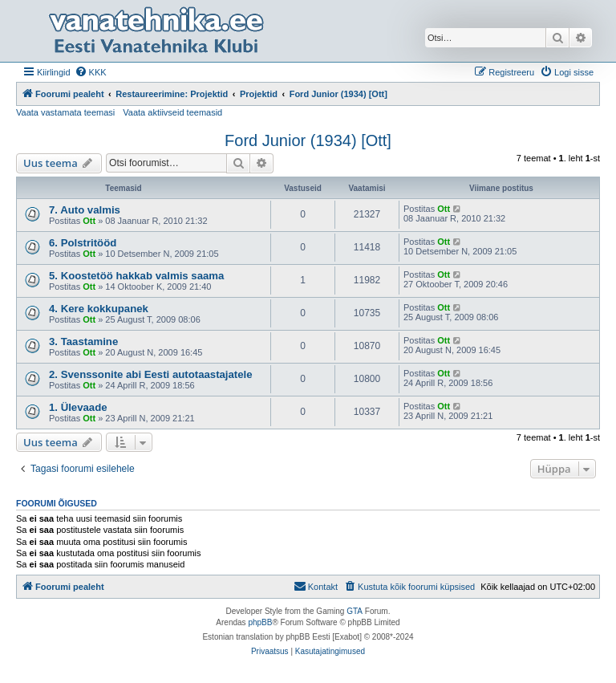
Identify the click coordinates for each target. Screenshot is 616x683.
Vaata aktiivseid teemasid (172, 112)
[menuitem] (91, 72)
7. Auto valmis (85, 210)
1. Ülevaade (78, 407)
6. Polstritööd (83, 243)
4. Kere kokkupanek (99, 309)
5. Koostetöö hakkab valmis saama (136, 276)
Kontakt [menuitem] (316, 586)
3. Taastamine (83, 341)
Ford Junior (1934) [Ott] (308, 140)
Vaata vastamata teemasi (65, 112)
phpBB (260, 622)
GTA (355, 611)
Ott (89, 221)
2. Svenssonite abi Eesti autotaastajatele (151, 374)
